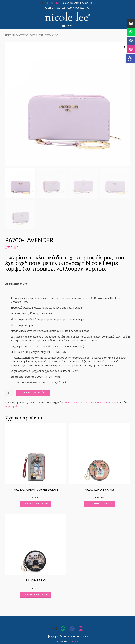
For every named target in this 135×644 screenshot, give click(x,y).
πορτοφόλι (12, 406)
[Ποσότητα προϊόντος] (10, 393)
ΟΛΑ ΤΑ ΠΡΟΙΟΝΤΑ (90, 403)
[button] (130, 58)
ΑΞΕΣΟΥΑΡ (23, 35)
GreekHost (74, 641)
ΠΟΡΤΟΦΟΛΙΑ (36, 35)
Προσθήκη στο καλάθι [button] (36, 504)
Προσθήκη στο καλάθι (33, 393)
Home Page (11, 35)
